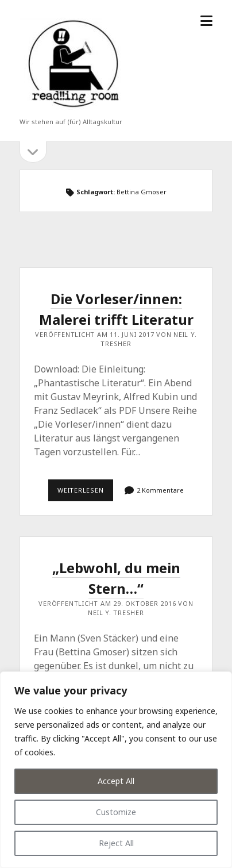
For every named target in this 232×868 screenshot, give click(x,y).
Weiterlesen (85, 493)
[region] (116, 770)
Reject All (116, 843)
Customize (116, 812)
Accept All (116, 781)
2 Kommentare (160, 490)
